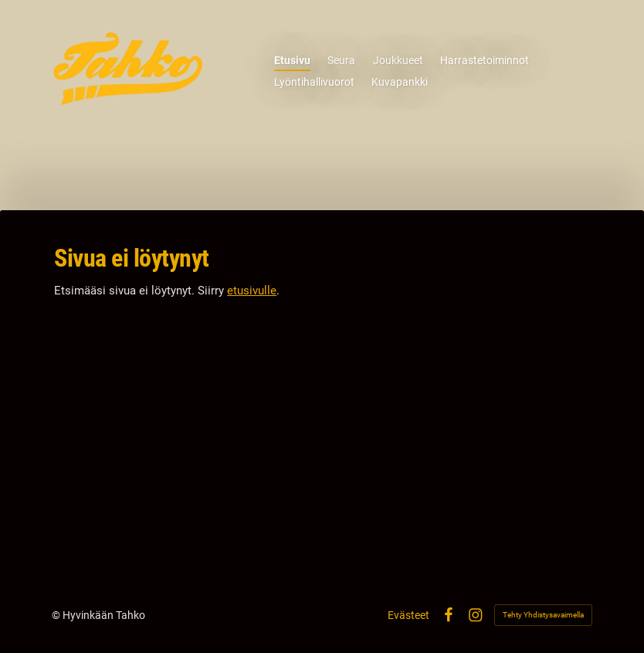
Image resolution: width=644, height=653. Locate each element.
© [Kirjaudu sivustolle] (57, 615)
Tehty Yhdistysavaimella (543, 615)
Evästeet (408, 615)
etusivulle (252, 291)
